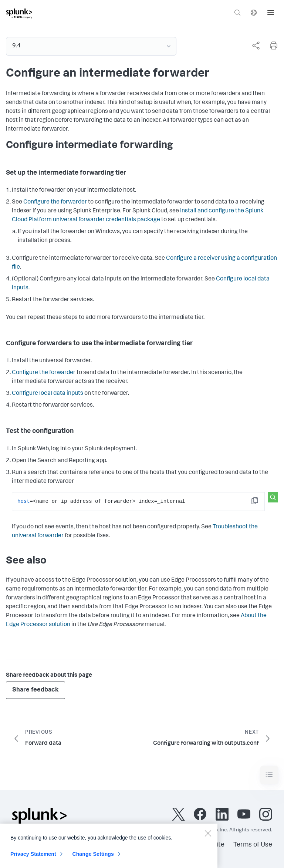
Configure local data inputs (48, 394)
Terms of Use (253, 845)
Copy (260, 503)
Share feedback (35, 690)
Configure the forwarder (55, 202)
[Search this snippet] (273, 497)
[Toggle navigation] (269, 775)
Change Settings (93, 858)
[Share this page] (256, 46)
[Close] (208, 837)
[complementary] (253, 46)
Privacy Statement (33, 858)
